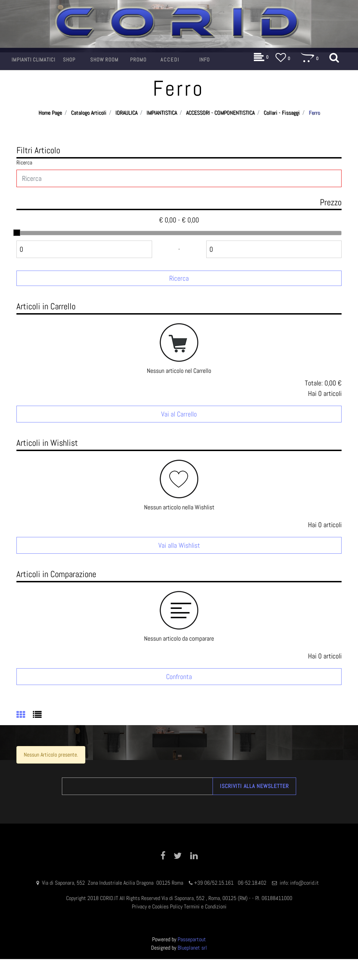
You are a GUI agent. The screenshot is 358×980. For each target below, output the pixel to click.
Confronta (179, 677)
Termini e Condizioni (205, 907)
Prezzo (331, 202)
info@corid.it (305, 883)
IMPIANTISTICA (162, 113)
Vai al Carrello (179, 414)
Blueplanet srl (192, 948)
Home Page (50, 113)
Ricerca (24, 163)
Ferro (314, 113)
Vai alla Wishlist (179, 545)
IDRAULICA (126, 113)
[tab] (25, 715)
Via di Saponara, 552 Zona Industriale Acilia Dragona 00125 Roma (113, 883)
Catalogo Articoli (89, 113)
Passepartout (192, 939)
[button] (33, 60)
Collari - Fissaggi (282, 113)
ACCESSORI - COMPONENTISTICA (220, 113)
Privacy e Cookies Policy (157, 907)
